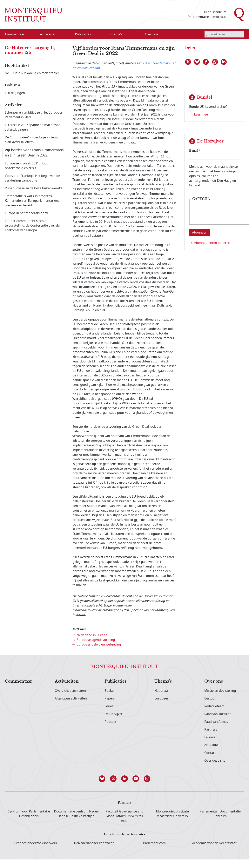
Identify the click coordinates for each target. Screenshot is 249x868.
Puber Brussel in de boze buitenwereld (33, 188)
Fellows (210, 737)
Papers (110, 699)
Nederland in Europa (92, 635)
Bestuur (210, 699)
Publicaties (115, 681)
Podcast (110, 722)
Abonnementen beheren (212, 243)
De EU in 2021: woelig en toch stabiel (32, 73)
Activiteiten (67, 681)
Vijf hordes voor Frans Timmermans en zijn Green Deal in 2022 (34, 153)
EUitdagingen (15, 93)
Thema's (163, 681)
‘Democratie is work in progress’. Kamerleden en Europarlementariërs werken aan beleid (32, 201)
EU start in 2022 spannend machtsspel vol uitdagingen (33, 127)
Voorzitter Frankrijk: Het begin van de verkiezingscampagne (32, 178)
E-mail (194, 151)
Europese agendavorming (96, 640)
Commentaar (18, 681)
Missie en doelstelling (220, 691)
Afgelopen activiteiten (71, 699)
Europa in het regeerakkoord (26, 213)
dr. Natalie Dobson (86, 68)
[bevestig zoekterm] (208, 34)
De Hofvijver (114, 714)
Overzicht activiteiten (70, 691)
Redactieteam (214, 706)
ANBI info (211, 745)
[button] (102, 779)
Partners (211, 730)
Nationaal (162, 691)
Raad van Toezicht (218, 714)
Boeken (110, 691)
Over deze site (215, 761)
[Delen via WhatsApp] (215, 62)
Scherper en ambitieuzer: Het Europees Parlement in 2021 (34, 115)
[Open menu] (67, 34)
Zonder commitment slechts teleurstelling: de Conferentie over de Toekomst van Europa (32, 226)
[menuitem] (17, 34)
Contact (210, 753)
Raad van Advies (216, 722)
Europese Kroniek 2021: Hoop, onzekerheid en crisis (27, 166)
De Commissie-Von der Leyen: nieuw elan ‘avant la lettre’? (32, 140)
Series (109, 706)
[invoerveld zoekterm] (224, 34)
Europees (161, 699)
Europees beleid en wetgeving (99, 645)
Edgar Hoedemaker (157, 63)
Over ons (214, 681)
